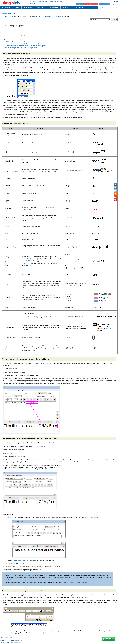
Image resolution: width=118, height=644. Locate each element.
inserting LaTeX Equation (29, 259)
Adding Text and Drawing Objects (40, 16)
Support (40, 7)
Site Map (3, 642)
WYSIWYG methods (37, 60)
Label (54, 112)
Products (6, 7)
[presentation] (68, 254)
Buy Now (80, 4)
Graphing (23, 16)
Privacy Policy (9, 642)
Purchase (28, 7)
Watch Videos (105, 4)
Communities (53, 7)
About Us (67, 7)
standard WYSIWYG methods (43, 363)
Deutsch (7, 638)
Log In (116, 2)
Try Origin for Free (91, 4)
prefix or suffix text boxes (10, 112)
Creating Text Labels (61, 16)
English (2, 638)
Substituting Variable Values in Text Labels (75, 583)
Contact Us (79, 7)
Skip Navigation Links (8, 13)
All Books (4, 16)
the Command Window (20, 560)
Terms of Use (17, 642)
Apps (17, 7)
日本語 (11, 638)
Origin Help (14, 16)
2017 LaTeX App (33, 261)
